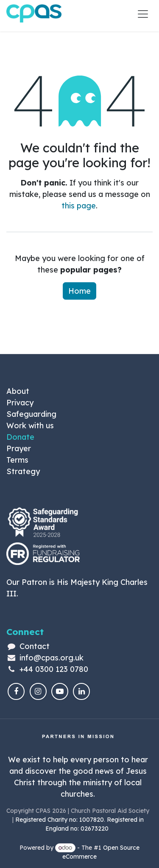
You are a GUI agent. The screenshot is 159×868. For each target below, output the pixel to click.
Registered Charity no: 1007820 (60, 820)
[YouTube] (60, 691)
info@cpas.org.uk (52, 658)
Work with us (30, 426)
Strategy (23, 471)
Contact (35, 646)
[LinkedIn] (81, 691)
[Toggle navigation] (143, 14)
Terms (17, 460)
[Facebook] (16, 691)
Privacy (20, 403)
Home (79, 291)
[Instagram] (38, 691)
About (18, 391)
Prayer (19, 448)
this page (79, 206)
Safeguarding (31, 414)
